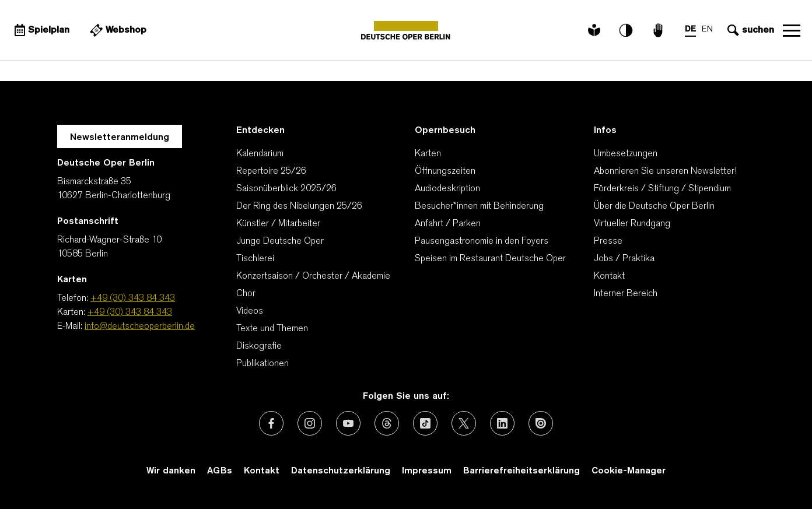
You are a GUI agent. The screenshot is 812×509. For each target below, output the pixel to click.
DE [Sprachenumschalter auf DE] (690, 29)
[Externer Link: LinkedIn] (502, 423)
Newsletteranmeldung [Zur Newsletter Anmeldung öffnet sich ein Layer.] (120, 138)
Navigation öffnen (792, 30)
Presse (608, 241)
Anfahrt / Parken (448, 224)
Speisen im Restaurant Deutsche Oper (490, 259)
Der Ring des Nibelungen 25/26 (299, 206)
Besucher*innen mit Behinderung (479, 206)
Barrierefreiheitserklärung (521, 471)
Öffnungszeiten (445, 171)
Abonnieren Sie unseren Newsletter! (665, 171)
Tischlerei (255, 259)
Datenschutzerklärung (341, 471)
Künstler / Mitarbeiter (278, 224)
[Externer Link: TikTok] (425, 423)
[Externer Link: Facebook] (271, 423)
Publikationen (262, 364)
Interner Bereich (626, 294)
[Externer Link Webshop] (117, 30)
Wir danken (171, 471)
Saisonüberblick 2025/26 (286, 189)
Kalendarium (260, 154)
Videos (250, 311)
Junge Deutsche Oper (280, 241)
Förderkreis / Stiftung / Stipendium (662, 189)
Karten (428, 154)
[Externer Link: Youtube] (348, 423)
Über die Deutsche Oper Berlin (654, 206)
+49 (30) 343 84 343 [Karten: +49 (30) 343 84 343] (130, 313)
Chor (246, 294)
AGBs (220, 471)
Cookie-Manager (629, 471)
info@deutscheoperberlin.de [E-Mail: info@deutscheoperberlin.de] (140, 327)
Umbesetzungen (626, 154)
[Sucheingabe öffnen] (749, 30)
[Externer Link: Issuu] (541, 423)
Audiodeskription (447, 189)
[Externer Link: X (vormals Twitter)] (464, 423)
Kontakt (609, 276)
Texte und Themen (272, 329)
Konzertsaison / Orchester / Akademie (313, 276)
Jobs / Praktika (624, 259)
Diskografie (259, 346)
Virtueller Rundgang (632, 224)
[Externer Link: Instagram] (310, 423)
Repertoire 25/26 (271, 171)
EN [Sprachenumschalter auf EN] (707, 29)
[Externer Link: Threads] (387, 423)
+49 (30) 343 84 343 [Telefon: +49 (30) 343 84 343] (133, 299)
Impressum (427, 471)
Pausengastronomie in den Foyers (482, 241)
